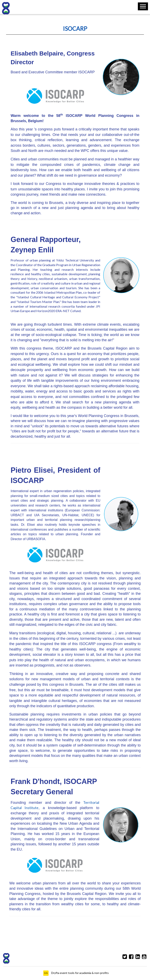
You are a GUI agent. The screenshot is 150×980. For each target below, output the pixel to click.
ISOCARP (75, 29)
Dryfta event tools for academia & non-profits (80, 973)
